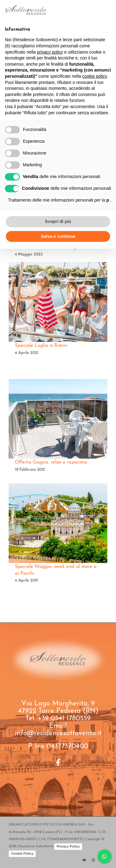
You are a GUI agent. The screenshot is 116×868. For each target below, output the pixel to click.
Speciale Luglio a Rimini (41, 346)
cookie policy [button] (95, 76)
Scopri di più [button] (58, 221)
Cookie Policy (22, 853)
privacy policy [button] (50, 52)
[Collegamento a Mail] (84, 860)
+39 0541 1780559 (64, 719)
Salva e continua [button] (58, 236)
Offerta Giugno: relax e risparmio (51, 462)
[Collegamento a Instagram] (93, 860)
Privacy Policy (68, 846)
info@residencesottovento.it (58, 733)
